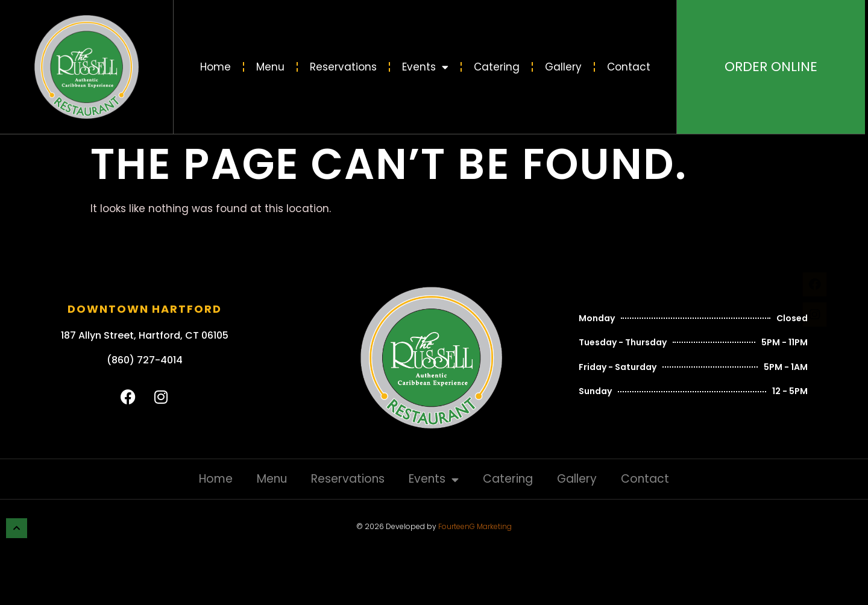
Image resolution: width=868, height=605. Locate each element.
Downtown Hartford (144, 309)
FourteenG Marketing (475, 526)
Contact (629, 67)
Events (425, 67)
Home (215, 67)
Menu (270, 67)
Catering (497, 67)
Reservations (343, 67)
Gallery (563, 67)
